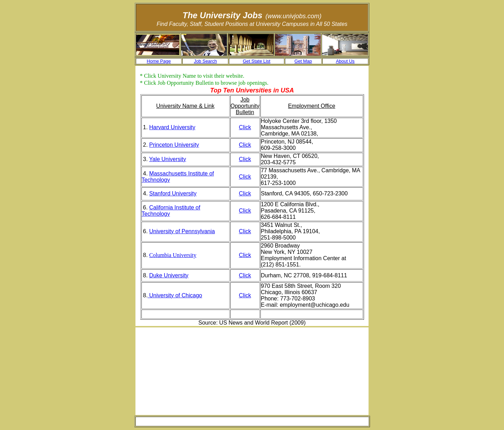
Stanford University (173, 193)
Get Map (303, 61)
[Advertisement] (199, 371)
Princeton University (174, 145)
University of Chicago (175, 295)
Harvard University (172, 127)
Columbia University (173, 255)
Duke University (169, 275)
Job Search (205, 61)
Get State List (257, 61)
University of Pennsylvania (182, 231)
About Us (345, 61)
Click (245, 127)
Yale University (168, 159)
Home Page (159, 61)
